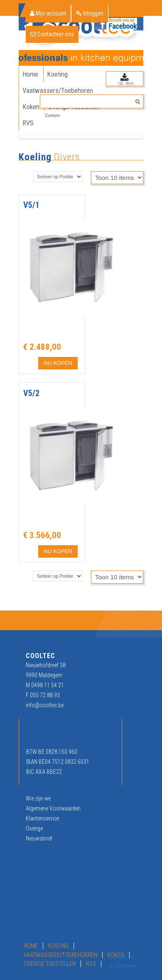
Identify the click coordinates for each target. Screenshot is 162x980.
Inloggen (90, 13)
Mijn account (48, 13)
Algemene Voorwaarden (53, 808)
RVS (91, 964)
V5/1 (31, 205)
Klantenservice (42, 818)
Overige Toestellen (50, 964)
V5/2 (31, 393)
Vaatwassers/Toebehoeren (60, 955)
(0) (121, 84)
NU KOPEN (58, 363)
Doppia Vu (125, 958)
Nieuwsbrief (39, 838)
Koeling (35, 157)
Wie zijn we (38, 798)
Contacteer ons (52, 34)
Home (31, 946)
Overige (34, 828)
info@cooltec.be (45, 705)
